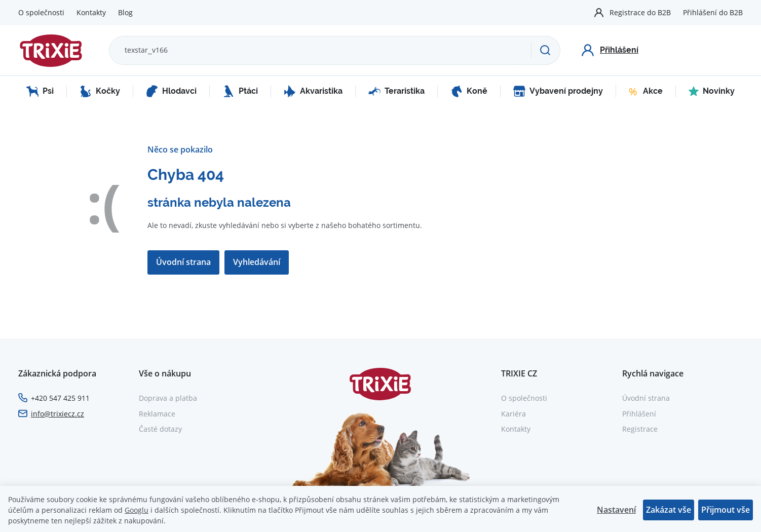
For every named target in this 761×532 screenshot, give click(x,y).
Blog (125, 12)
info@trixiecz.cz (58, 414)
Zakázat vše (669, 510)
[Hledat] (545, 50)
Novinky (712, 91)
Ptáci (240, 91)
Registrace (640, 429)
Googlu (137, 510)
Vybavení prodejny (558, 91)
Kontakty (91, 12)
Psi (40, 91)
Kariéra (513, 414)
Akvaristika (313, 91)
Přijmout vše (726, 510)
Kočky (100, 91)
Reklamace (157, 414)
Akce (646, 91)
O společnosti (41, 12)
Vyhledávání (257, 262)
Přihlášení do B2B (713, 12)
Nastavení (616, 510)
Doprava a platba (168, 398)
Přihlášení (639, 414)
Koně (469, 91)
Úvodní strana (183, 262)
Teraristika (396, 91)
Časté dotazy (160, 429)
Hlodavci (171, 91)
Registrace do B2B (640, 12)
